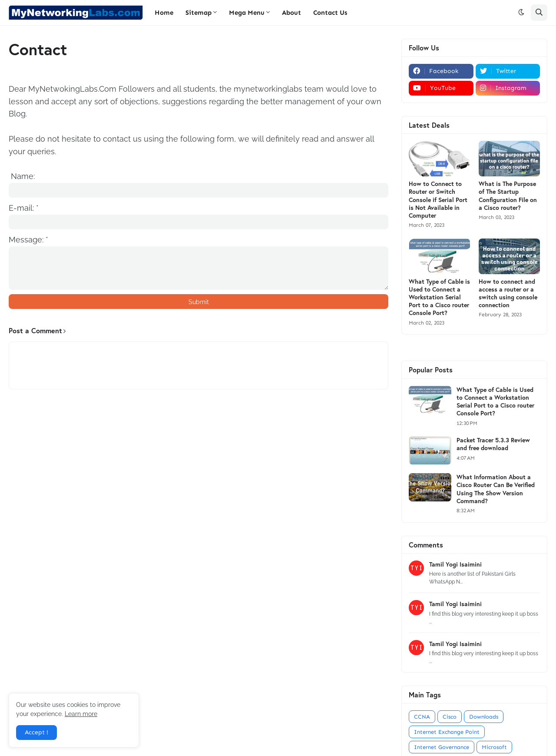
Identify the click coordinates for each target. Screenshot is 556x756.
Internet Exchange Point (447, 732)
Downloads (484, 717)
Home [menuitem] (164, 13)
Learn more (81, 714)
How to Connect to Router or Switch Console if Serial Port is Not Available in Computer (438, 200)
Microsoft (494, 747)
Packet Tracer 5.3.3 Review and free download (493, 444)
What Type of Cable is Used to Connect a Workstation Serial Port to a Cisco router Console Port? (439, 297)
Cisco (450, 717)
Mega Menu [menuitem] (247, 13)
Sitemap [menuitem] (199, 13)
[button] (521, 13)
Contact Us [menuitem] (330, 13)
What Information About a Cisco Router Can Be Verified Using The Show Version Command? (496, 489)
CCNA (422, 717)
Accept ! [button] (36, 732)
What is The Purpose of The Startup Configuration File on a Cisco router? (508, 196)
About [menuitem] (291, 13)
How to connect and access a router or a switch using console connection (508, 293)
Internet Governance (442, 747)
